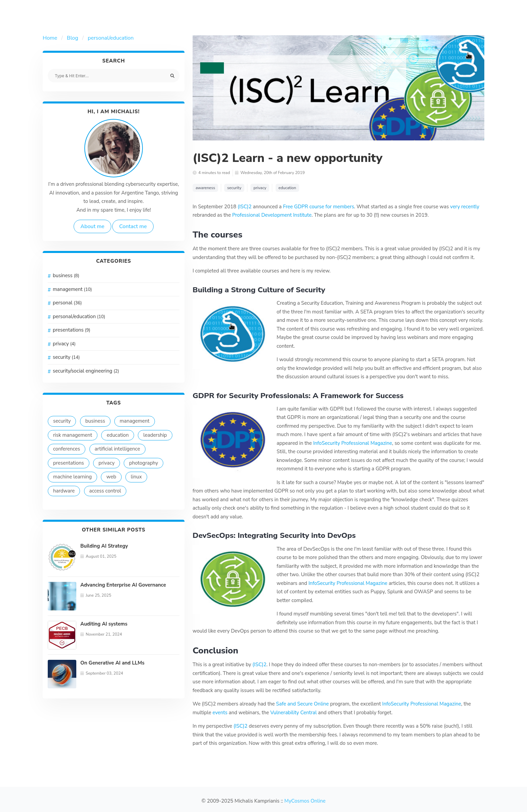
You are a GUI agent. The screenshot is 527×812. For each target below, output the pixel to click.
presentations (72, 330)
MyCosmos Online (305, 801)
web (111, 477)
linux (136, 477)
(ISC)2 (245, 207)
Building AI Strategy (104, 546)
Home (50, 38)
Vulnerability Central (293, 713)
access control (105, 491)
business (66, 275)
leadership (155, 435)
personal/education (111, 38)
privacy (64, 344)
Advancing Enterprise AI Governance (123, 585)
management (72, 289)
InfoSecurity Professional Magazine (353, 443)
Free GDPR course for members (319, 207)
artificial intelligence (117, 449)
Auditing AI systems (104, 624)
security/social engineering (86, 371)
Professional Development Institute (272, 215)
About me (92, 226)
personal (67, 303)
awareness (205, 188)
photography (144, 463)
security (66, 357)
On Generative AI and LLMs (112, 663)
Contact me (133, 226)
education (118, 435)
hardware (64, 491)
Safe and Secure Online (302, 704)
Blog (73, 38)
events (220, 713)
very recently (465, 207)
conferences (67, 449)
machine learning (72, 477)
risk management (73, 435)
